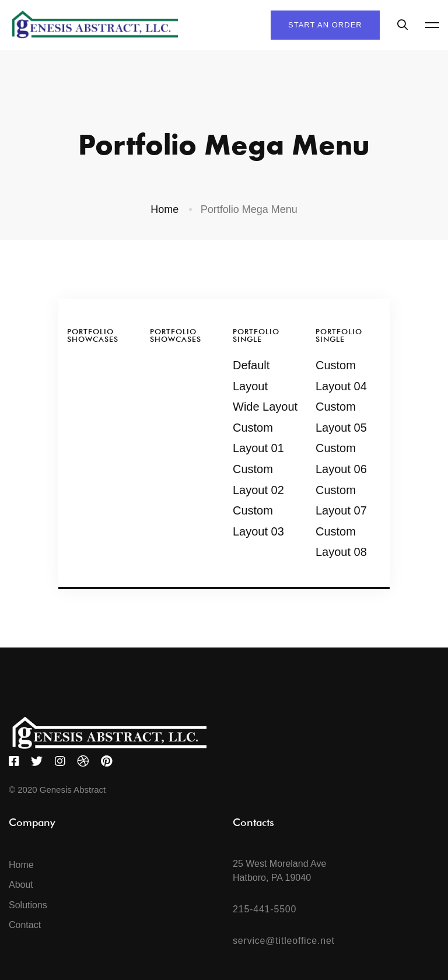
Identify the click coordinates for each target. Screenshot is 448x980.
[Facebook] (14, 761)
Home (164, 209)
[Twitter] (37, 761)
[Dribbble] (83, 761)
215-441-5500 (265, 909)
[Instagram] (60, 761)
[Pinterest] (106, 761)
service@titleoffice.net (284, 941)
